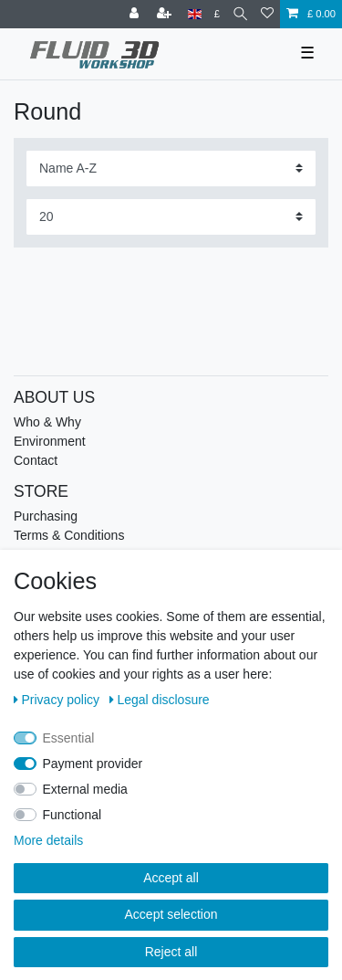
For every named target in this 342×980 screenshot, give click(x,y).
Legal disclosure (160, 700)
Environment (50, 441)
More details (48, 840)
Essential (69, 738)
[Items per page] (171, 217)
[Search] (240, 14)
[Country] (195, 14)
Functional (73, 815)
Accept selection (171, 914)
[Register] (166, 14)
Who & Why (47, 422)
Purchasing (46, 516)
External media (85, 789)
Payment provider (93, 764)
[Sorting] (171, 169)
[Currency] (217, 14)
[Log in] (136, 14)
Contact (36, 460)
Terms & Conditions (69, 535)
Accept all (171, 878)
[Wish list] (267, 14)
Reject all (171, 952)
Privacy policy (58, 700)
